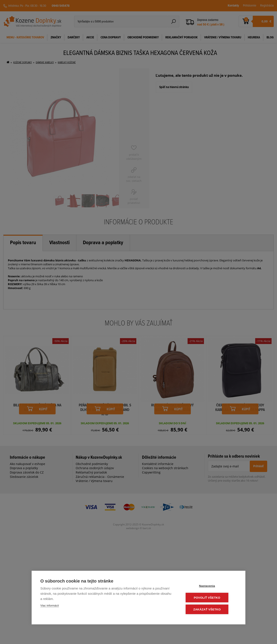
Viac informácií (50, 606)
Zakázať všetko (210, 609)
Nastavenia (210, 586)
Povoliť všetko (210, 598)
